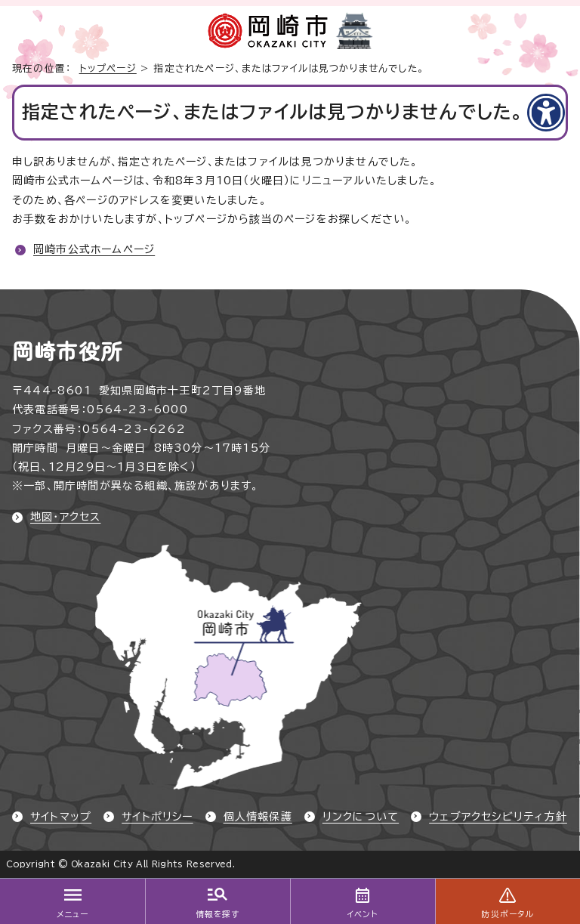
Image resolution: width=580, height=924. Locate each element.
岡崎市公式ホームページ (94, 249)
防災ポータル (507, 914)
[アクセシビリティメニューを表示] (546, 113)
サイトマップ (61, 817)
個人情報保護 (258, 817)
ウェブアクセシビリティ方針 (498, 817)
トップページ (108, 68)
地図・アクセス (65, 517)
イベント (363, 914)
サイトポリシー (157, 817)
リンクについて (361, 817)
